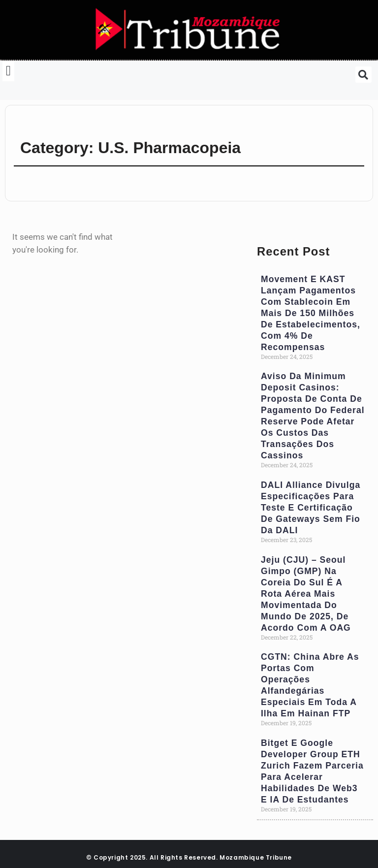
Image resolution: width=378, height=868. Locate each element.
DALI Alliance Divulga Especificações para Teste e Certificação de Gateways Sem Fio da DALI (311, 508)
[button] (8, 71)
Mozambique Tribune (256, 857)
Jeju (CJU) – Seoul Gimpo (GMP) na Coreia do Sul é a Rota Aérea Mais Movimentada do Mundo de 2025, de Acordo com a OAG (306, 594)
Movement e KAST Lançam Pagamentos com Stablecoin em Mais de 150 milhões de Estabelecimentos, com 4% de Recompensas (311, 313)
